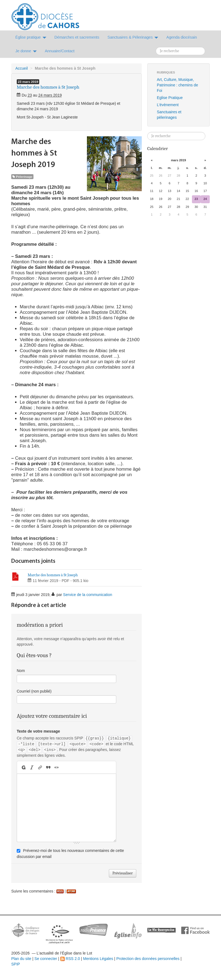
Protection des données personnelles (148, 959)
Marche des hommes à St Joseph (53, 575)
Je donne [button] (26, 51)
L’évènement (168, 105)
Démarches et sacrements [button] (77, 37)
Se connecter (46, 959)
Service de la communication (88, 595)
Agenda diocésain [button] (182, 37)
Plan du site (21, 959)
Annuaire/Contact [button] (60, 51)
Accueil (22, 68)
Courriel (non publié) (34, 691)
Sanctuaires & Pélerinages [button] (133, 37)
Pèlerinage (22, 177)
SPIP (16, 964)
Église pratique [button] (31, 37)
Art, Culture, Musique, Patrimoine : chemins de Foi (177, 85)
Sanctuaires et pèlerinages (169, 115)
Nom (21, 671)
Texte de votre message (38, 731)
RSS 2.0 (70, 959)
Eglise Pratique (170, 98)
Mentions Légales (98, 959)
